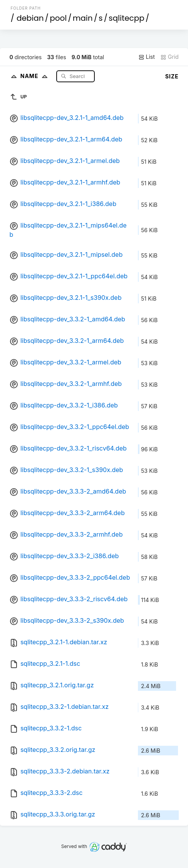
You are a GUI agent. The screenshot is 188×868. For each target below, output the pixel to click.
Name (36, 76)
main (83, 18)
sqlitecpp (127, 18)
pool (58, 18)
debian (30, 18)
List (147, 57)
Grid (170, 57)
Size (172, 76)
